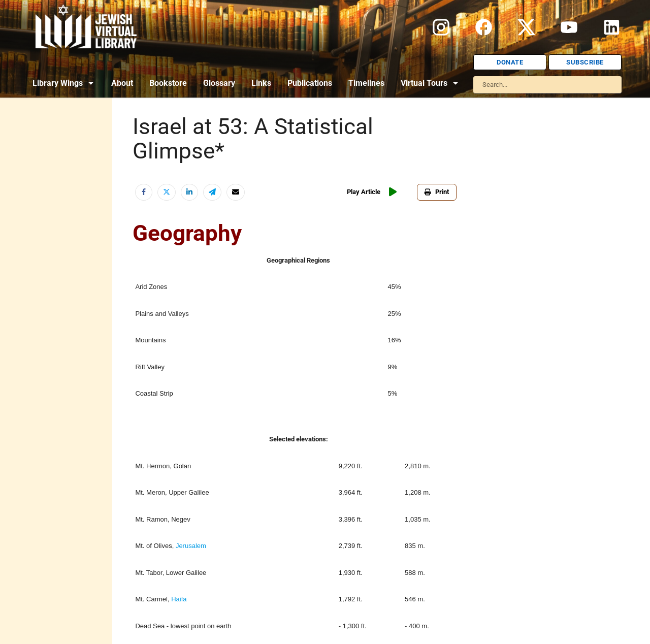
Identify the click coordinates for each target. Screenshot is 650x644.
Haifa (179, 599)
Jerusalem (191, 546)
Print (437, 192)
